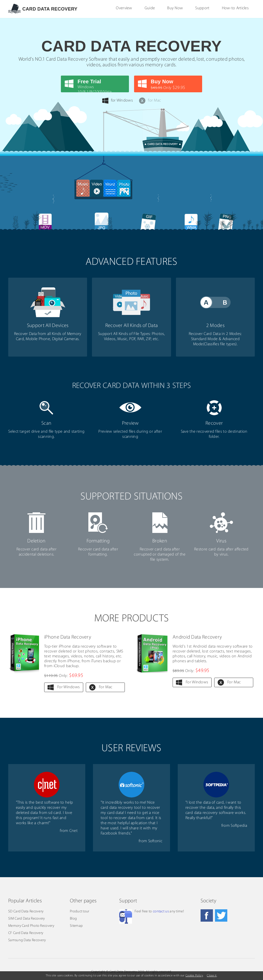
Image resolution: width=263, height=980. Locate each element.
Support (202, 8)
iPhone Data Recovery (68, 637)
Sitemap (76, 926)
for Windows (118, 101)
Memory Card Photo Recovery (31, 926)
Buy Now (175, 8)
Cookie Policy (194, 976)
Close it (212, 976)
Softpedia (239, 826)
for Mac (150, 101)
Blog (73, 919)
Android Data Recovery (197, 637)
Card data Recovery (50, 9)
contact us (161, 911)
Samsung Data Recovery (27, 940)
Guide (150, 8)
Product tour (80, 911)
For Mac (106, 687)
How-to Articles (235, 8)
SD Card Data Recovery (26, 911)
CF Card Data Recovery (26, 933)
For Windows (68, 687)
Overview (124, 8)
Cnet (73, 831)
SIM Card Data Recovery (27, 919)
